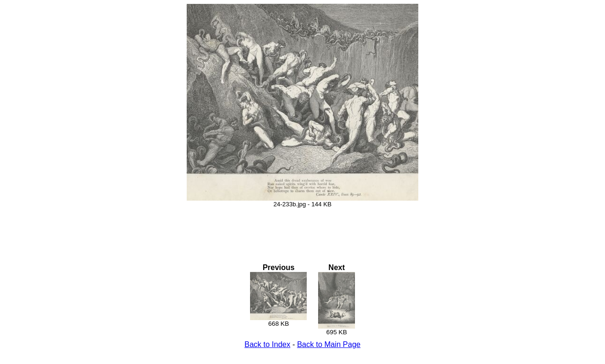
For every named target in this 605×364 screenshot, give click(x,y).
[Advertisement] (302, 229)
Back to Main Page (328, 344)
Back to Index (267, 344)
